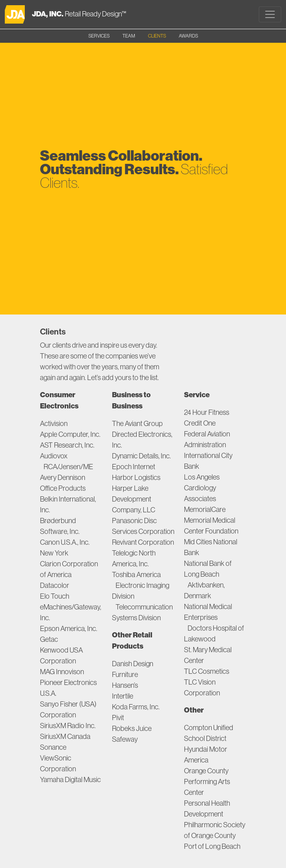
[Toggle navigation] (270, 14)
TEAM (129, 36)
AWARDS (188, 36)
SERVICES (99, 36)
